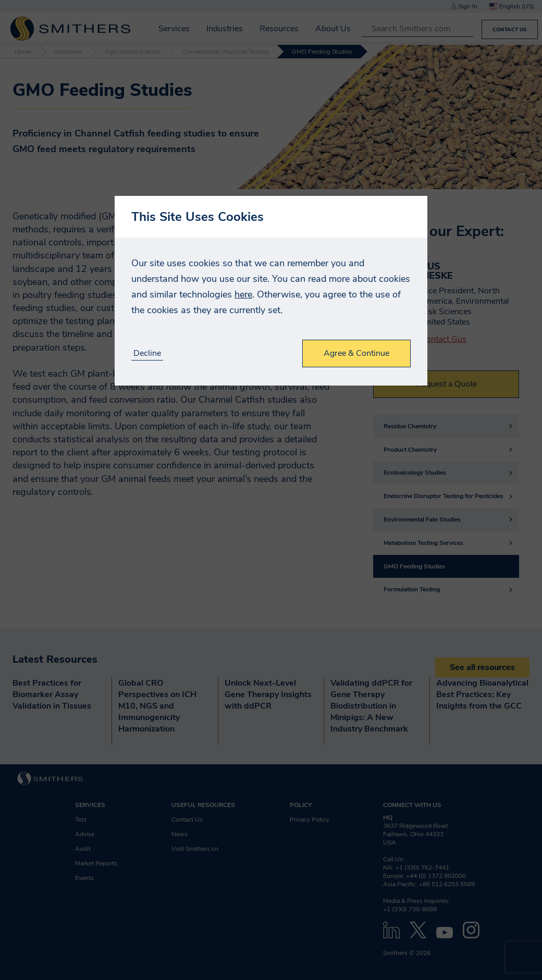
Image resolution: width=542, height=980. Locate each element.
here (243, 294)
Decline (147, 353)
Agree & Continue (356, 353)
